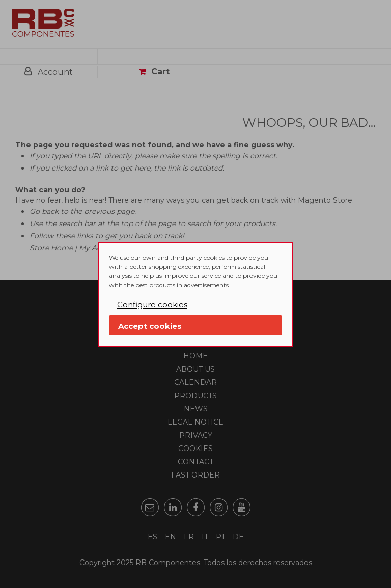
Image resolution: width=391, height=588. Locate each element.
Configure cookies (152, 305)
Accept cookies (150, 326)
